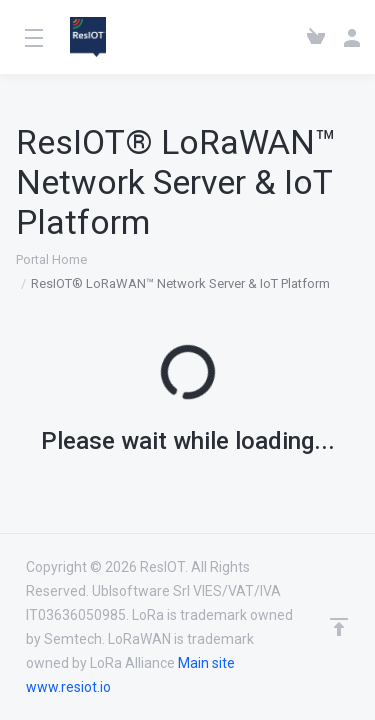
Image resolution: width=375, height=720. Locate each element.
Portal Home (51, 259)
